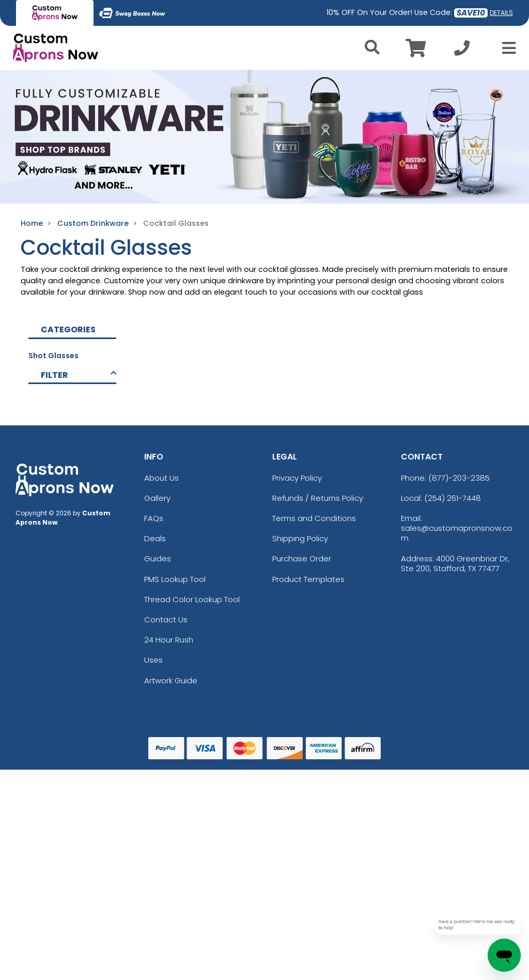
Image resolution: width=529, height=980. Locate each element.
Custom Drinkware (93, 223)
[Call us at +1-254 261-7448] (462, 51)
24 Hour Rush (169, 640)
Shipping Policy (300, 538)
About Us (161, 478)
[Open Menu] (506, 48)
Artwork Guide (171, 680)
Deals (155, 538)
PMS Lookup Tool (175, 579)
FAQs (154, 518)
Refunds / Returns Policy (318, 498)
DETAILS (501, 13)
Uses (153, 660)
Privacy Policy (297, 478)
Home (32, 223)
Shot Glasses (53, 356)
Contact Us (166, 619)
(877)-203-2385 (459, 478)
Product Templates (308, 579)
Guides (158, 558)
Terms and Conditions (314, 518)
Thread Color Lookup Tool (192, 599)
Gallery (157, 498)
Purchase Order (302, 558)
